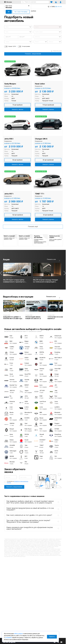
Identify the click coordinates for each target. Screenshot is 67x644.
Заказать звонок (17, 110)
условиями (8, 638)
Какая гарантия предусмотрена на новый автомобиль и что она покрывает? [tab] (33, 509)
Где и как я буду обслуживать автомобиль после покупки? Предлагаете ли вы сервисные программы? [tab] (33, 521)
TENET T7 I (39, 194)
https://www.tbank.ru (20, 550)
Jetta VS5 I (9, 139)
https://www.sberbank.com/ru (43, 548)
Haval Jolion (40, 84)
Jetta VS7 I (9, 194)
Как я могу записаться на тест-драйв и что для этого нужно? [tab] (33, 515)
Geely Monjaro (10, 84)
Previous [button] (1, 273)
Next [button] (65, 273)
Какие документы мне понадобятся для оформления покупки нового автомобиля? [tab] (33, 528)
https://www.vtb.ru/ (36, 555)
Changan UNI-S (41, 139)
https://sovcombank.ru (55, 552)
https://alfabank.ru (22, 554)
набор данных (18, 634)
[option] (17, 273)
